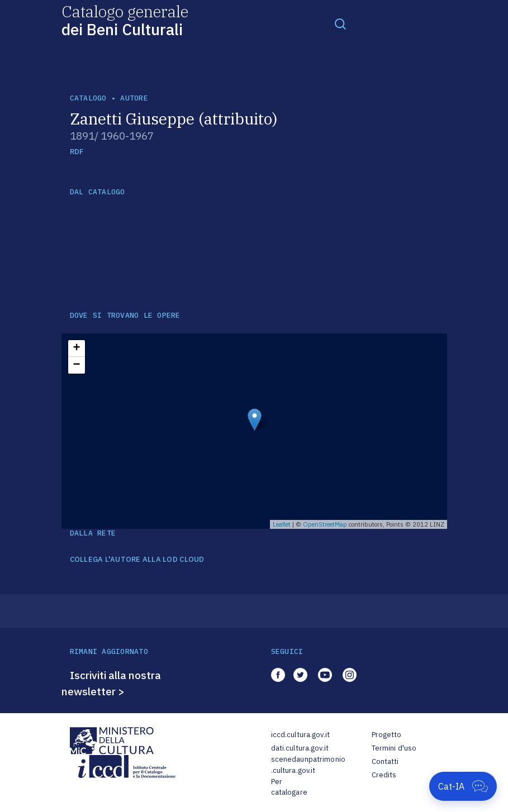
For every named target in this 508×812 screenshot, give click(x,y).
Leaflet (282, 524)
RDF (77, 152)
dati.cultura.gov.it (300, 748)
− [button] (76, 365)
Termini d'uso (394, 748)
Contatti (385, 761)
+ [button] (76, 348)
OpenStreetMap (325, 524)
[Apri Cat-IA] (463, 786)
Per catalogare (289, 787)
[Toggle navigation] (340, 23)
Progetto (387, 735)
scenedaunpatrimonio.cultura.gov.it (308, 765)
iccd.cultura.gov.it (300, 735)
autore (134, 98)
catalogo (88, 98)
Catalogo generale (125, 20)
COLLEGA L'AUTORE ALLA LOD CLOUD (137, 560)
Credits (384, 775)
